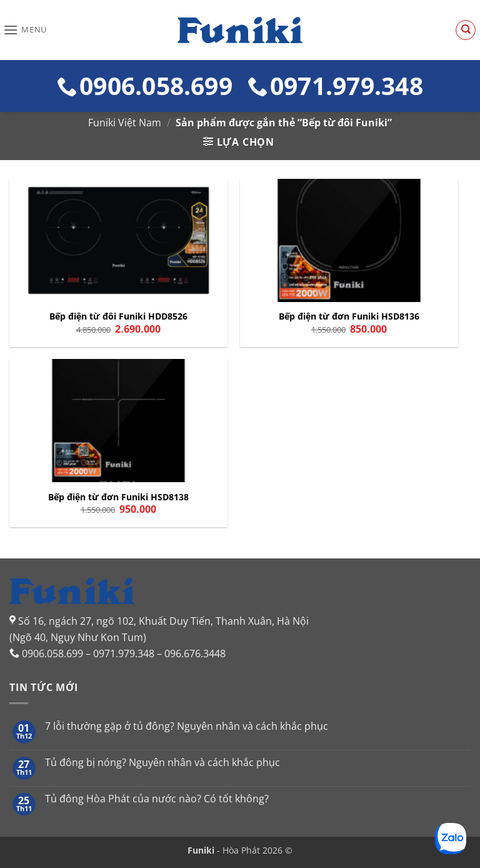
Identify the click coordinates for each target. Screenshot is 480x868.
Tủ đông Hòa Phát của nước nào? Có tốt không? (157, 799)
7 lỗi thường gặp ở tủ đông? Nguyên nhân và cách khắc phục (187, 726)
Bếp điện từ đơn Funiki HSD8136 (349, 316)
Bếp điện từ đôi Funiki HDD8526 (118, 316)
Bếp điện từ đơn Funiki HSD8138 (118, 497)
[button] (25, 30)
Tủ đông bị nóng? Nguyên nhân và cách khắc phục (162, 763)
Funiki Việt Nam (125, 123)
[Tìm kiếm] (466, 30)
